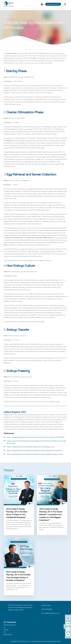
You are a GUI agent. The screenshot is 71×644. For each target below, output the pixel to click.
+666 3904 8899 (47, 609)
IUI (4, 627)
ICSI (30, 251)
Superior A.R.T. (8, 415)
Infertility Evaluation (10, 625)
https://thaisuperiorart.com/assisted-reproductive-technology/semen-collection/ (34, 450)
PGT (5, 632)
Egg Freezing (7, 634)
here (34, 58)
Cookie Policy (56, 641)
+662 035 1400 (46, 605)
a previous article (11, 53)
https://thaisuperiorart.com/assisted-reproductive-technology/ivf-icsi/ (31, 447)
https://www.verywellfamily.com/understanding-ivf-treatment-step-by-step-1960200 (36, 437)
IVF (31, 53)
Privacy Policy (48, 641)
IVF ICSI (6, 630)
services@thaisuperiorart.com (50, 613)
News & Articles (10, 17)
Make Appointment (53, 4)
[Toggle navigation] (65, 4)
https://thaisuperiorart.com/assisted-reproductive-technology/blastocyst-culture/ (35, 454)
